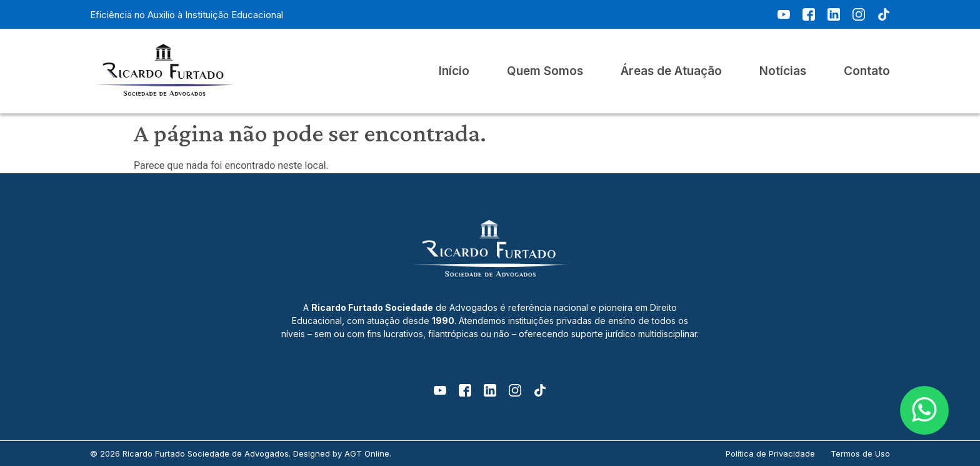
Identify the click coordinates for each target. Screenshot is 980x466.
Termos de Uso (860, 453)
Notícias (783, 71)
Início (454, 71)
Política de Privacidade (770, 453)
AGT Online (367, 453)
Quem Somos (545, 71)
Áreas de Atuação (671, 71)
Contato (867, 71)
